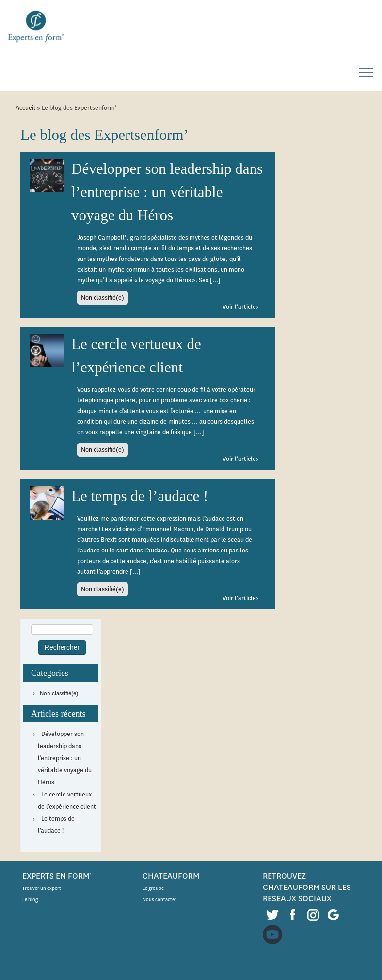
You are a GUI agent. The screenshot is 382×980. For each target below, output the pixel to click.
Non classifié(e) (59, 693)
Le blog (30, 899)
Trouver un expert (42, 888)
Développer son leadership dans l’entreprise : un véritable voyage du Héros (65, 758)
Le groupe (153, 888)
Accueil (25, 108)
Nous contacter (159, 899)
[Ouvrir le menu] (366, 73)
